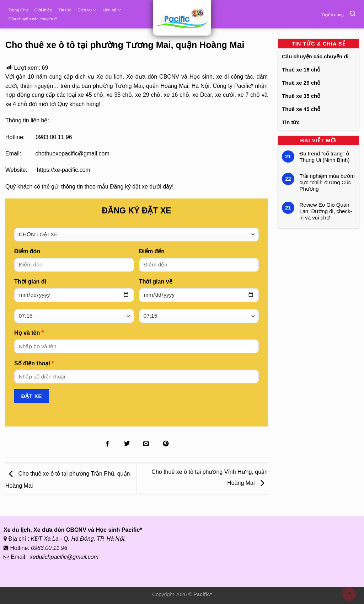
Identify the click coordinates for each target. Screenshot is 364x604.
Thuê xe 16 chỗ (301, 70)
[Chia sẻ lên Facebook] (107, 444)
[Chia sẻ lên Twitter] (127, 444)
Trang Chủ (18, 10)
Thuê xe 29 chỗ (301, 83)
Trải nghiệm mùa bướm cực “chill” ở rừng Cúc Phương (327, 182)
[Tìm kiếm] (353, 14)
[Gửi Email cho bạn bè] (146, 444)
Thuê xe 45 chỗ (301, 109)
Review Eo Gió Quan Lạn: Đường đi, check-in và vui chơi (326, 211)
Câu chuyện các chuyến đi (33, 19)
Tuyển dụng (332, 14)
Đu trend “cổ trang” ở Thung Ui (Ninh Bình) (325, 157)
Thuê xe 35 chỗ (301, 96)
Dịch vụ (87, 10)
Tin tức (65, 10)
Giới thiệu (43, 10)
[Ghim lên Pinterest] (166, 444)
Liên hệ (112, 10)
